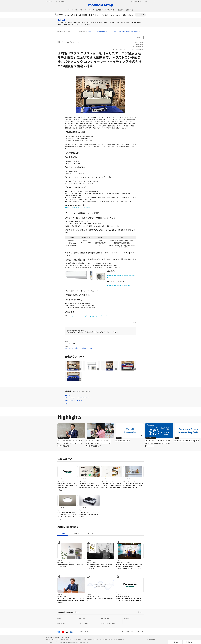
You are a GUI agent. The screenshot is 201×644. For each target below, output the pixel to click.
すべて (67, 15)
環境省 (67, 395)
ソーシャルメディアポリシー (107, 640)
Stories (131, 15)
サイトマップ (55, 640)
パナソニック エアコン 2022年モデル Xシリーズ (78, 398)
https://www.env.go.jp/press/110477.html (78, 207)
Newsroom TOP (61, 31)
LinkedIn (67, 637)
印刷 (140, 37)
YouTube (56, 637)
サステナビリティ (104, 15)
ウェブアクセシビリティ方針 (91, 640)
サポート (48, 640)
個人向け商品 (82, 31)
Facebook (49, 637)
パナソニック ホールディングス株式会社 (55, 2)
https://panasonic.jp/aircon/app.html (119, 285)
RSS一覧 (139, 631)
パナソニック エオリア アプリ (73, 400)
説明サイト (69, 403)
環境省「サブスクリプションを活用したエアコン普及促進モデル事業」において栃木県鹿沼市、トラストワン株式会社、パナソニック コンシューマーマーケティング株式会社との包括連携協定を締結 (135, 31)
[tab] (76, 533)
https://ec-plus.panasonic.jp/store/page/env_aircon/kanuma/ (88, 316)
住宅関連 (77, 348)
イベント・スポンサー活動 (118, 15)
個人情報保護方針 (120, 640)
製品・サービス (93, 15)
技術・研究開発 (83, 15)
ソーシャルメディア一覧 (82, 632)
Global (139, 612)
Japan (59, 15)
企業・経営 (74, 15)
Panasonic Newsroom (68, 612)
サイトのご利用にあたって (67, 640)
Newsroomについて (127, 631)
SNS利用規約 (79, 640)
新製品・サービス (87, 348)
